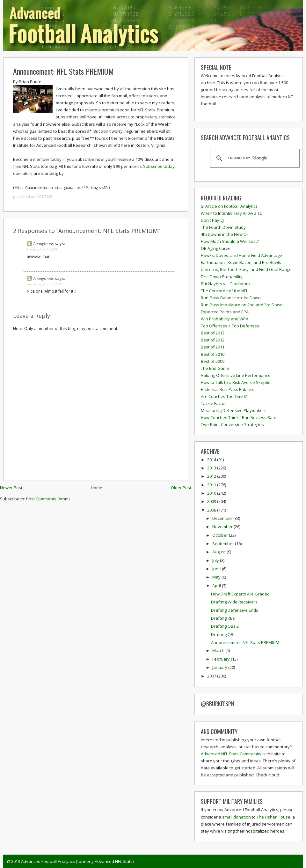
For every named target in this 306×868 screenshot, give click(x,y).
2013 (212, 468)
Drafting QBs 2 (225, 626)
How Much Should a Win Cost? (230, 241)
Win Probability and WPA (225, 319)
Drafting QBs (223, 634)
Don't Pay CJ (212, 220)
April (217, 586)
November (223, 527)
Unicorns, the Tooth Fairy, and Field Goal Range (246, 269)
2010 (212, 493)
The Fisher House (273, 817)
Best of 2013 (213, 333)
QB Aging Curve (216, 248)
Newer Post (11, 488)
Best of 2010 (213, 354)
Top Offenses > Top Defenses (230, 326)
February (222, 659)
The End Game (215, 368)
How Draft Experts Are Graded (240, 594)
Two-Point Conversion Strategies (232, 424)
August (219, 552)
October (221, 535)
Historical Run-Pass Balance (228, 389)
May (217, 577)
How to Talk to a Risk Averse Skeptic (235, 382)
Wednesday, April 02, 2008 (44, 284)
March (219, 650)
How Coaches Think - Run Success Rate (239, 417)
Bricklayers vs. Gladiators (225, 284)
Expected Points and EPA (225, 312)
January (220, 667)
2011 (212, 485)
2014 (212, 460)
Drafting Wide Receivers (234, 602)
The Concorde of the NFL (224, 291)
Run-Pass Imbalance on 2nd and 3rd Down (242, 305)
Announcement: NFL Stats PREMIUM (63, 71)
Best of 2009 (213, 361)
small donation (237, 817)
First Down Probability (222, 277)
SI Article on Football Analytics (229, 206)
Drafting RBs (223, 618)
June (217, 569)
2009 (212, 501)
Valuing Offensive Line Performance (236, 375)
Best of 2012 (213, 340)
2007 (212, 676)
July (216, 560)
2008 (212, 510)
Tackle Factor (213, 403)
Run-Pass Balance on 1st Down (231, 298)
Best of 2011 (213, 347)
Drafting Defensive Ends (235, 610)
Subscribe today (159, 166)
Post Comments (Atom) (48, 499)
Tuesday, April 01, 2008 (42, 249)
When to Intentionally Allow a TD (232, 213)
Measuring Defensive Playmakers (234, 410)
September (224, 543)
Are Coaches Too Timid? (224, 396)
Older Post (181, 488)
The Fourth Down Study (223, 227)
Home (97, 488)
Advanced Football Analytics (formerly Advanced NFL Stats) (77, 861)
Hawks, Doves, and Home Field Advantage (241, 255)
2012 (212, 476)
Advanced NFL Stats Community (231, 754)
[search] (254, 158)
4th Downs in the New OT (225, 234)
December (223, 518)
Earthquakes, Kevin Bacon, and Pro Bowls (241, 262)
